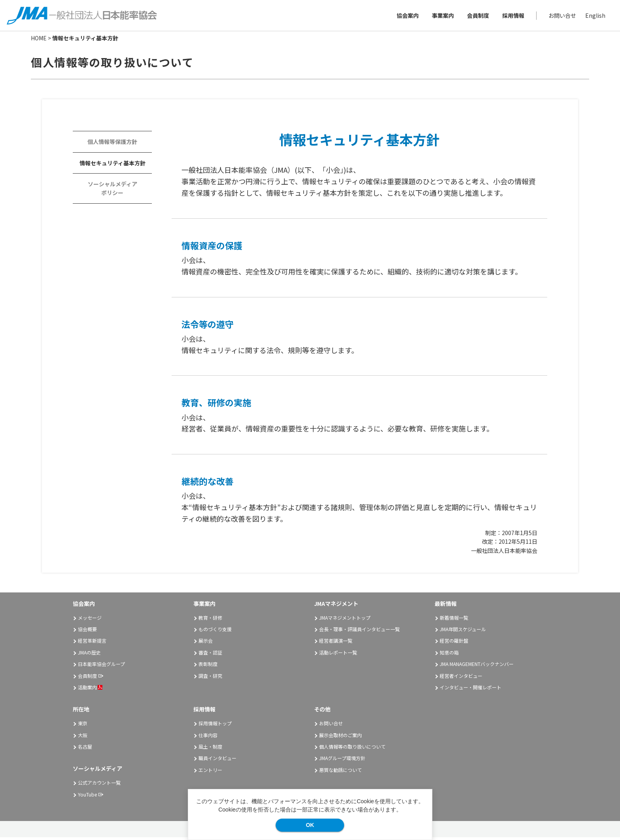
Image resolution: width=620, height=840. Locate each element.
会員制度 (477, 17)
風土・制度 (210, 749)
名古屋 (85, 749)
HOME (39, 41)
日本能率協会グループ (101, 667)
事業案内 (442, 17)
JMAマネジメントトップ (345, 620)
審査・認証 (210, 655)
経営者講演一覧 (336, 643)
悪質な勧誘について (340, 773)
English (594, 17)
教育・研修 (210, 620)
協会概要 (87, 632)
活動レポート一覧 (338, 655)
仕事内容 (208, 737)
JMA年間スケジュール (463, 632)
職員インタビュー (217, 761)
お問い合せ (561, 17)
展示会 (206, 643)
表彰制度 (208, 667)
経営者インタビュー (461, 678)
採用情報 (512, 17)
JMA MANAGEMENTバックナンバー (477, 667)
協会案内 (406, 17)
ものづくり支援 (215, 632)
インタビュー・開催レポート (471, 690)
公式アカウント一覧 (99, 785)
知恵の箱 (449, 655)
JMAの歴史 (89, 655)
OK (310, 825)
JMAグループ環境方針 (342, 761)
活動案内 (90, 690)
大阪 (83, 737)
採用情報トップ (215, 726)
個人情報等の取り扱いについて (352, 749)
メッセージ (90, 620)
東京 (83, 726)
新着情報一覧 (454, 620)
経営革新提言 (92, 643)
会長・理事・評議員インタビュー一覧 (359, 632)
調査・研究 (210, 678)
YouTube (87, 797)
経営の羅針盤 (454, 643)
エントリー (210, 773)
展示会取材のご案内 (340, 737)
